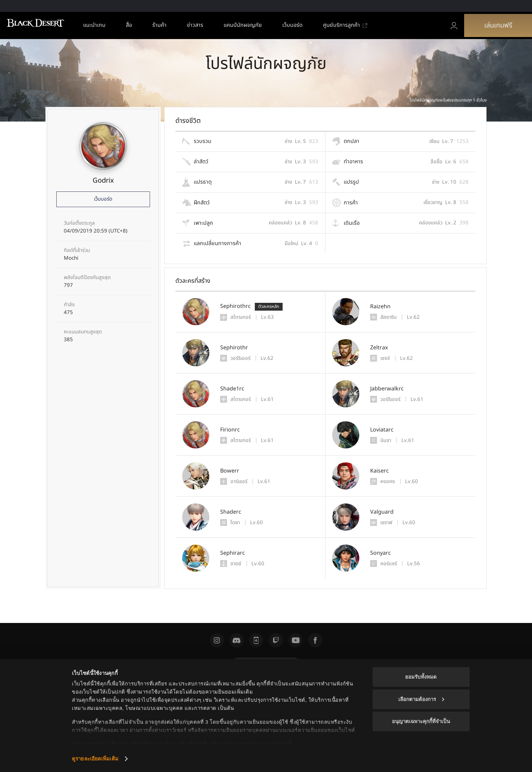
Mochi (71, 258)
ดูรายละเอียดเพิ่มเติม (95, 759)
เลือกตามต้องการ (421, 699)
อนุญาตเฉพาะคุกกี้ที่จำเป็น (421, 721)
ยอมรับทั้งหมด (421, 677)
